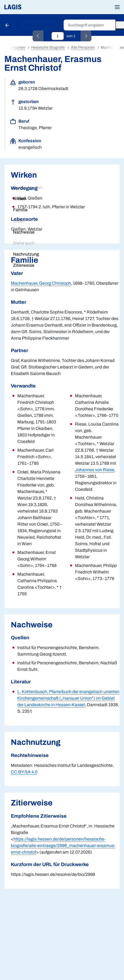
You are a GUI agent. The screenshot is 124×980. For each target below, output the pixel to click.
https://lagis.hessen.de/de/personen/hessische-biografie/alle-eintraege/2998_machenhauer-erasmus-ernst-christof (63, 846)
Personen (17, 47)
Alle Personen (83, 47)
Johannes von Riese (95, 470)
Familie (20, 210)
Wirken (20, 199)
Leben (19, 221)
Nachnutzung (26, 254)
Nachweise (24, 232)
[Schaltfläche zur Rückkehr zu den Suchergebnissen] (8, 25)
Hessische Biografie (40, 25)
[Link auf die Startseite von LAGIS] (31, 7)
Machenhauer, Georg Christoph (41, 283)
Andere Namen (28, 187)
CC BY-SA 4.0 (24, 772)
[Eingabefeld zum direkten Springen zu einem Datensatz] (58, 36)
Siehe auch (24, 243)
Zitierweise (24, 265)
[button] (117, 7)
